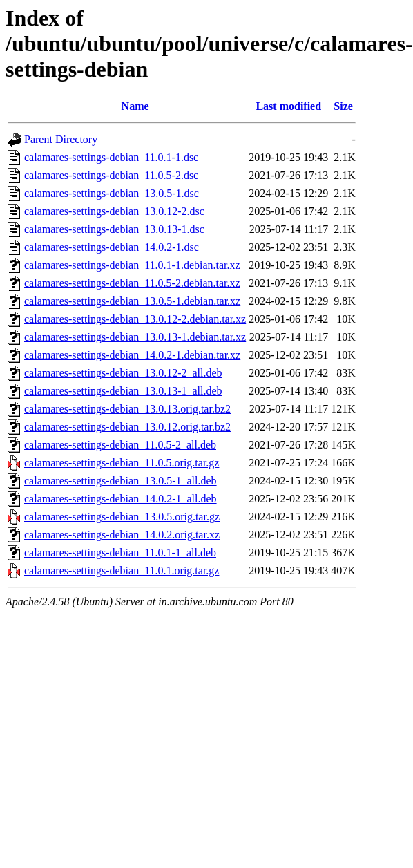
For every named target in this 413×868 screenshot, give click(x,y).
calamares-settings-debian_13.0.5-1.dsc (112, 193)
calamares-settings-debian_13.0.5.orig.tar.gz (122, 517)
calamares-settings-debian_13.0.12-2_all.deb (123, 373)
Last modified (288, 106)
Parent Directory (61, 139)
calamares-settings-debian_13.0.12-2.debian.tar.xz (135, 319)
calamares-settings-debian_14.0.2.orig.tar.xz (122, 535)
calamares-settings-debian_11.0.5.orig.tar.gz (122, 463)
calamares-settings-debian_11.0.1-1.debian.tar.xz (132, 265)
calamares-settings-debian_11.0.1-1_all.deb (120, 553)
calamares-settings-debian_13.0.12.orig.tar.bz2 (127, 427)
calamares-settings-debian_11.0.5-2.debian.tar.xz (132, 283)
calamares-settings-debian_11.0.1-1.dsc (111, 157)
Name (135, 106)
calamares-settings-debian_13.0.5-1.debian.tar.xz (132, 301)
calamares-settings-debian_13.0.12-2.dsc (114, 211)
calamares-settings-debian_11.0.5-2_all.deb (120, 445)
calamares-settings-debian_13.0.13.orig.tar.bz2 (127, 409)
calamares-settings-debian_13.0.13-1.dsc (114, 229)
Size (343, 106)
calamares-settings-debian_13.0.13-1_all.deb (123, 391)
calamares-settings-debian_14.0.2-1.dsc (112, 247)
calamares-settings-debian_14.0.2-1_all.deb (121, 499)
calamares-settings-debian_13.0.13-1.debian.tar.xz (135, 337)
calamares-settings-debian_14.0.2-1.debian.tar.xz (132, 355)
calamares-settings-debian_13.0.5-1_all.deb (121, 481)
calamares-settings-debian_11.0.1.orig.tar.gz (122, 570)
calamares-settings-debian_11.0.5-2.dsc (111, 175)
